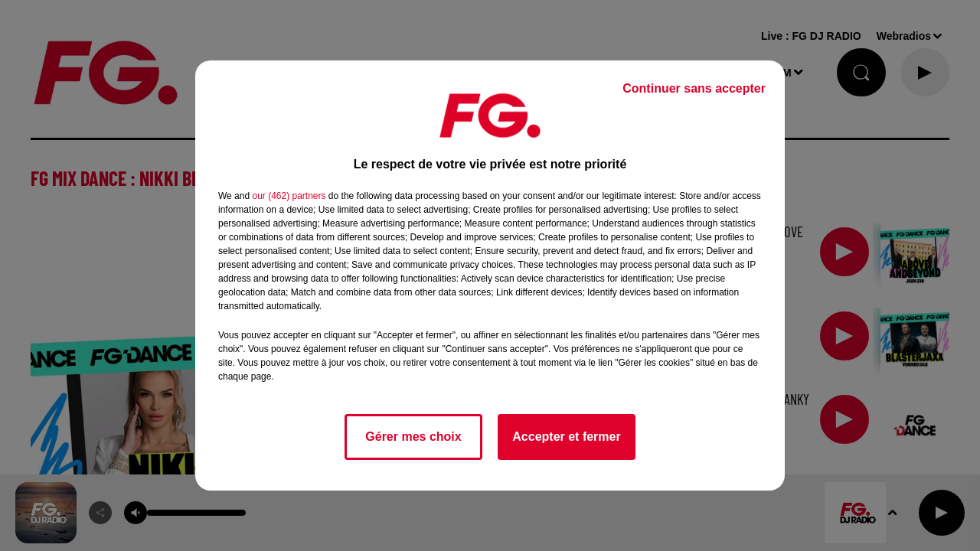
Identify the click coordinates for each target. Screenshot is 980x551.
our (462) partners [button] (289, 196)
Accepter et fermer (566, 437)
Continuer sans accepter (694, 88)
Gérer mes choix (413, 437)
